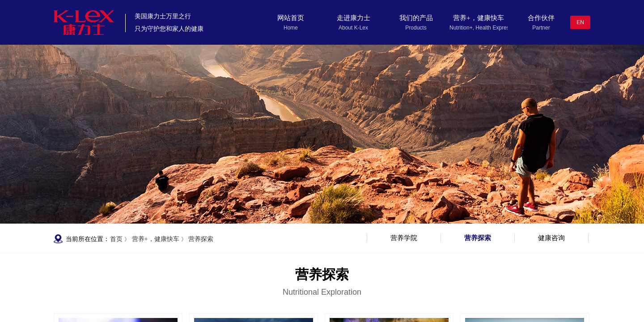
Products (416, 28)
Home (291, 28)
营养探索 (201, 239)
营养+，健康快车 (478, 18)
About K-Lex (353, 28)
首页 (116, 239)
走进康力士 (354, 18)
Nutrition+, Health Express (479, 28)
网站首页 (291, 18)
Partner (541, 28)
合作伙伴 (541, 18)
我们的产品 (416, 18)
